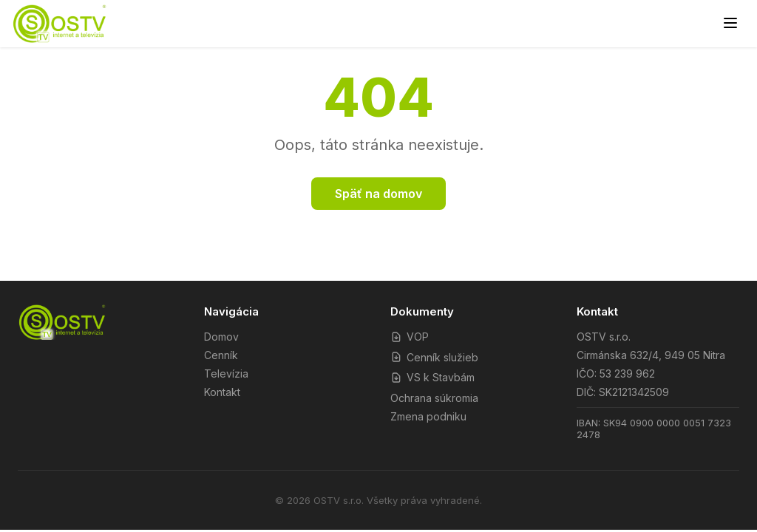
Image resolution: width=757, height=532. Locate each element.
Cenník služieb (434, 357)
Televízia (226, 374)
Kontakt (222, 392)
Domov (221, 337)
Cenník (221, 355)
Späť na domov (378, 194)
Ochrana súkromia (434, 398)
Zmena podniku (428, 416)
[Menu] (730, 24)
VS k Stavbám (432, 377)
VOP (410, 337)
